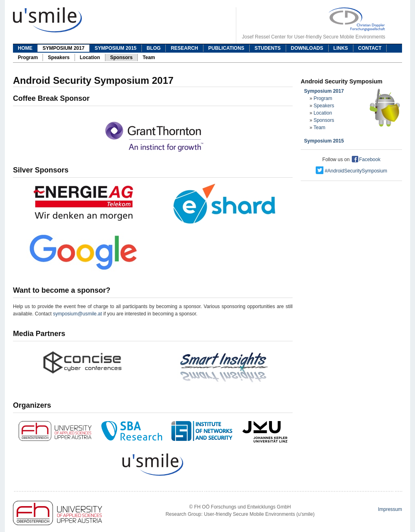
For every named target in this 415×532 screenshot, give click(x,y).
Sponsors (121, 57)
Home (25, 48)
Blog (154, 48)
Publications (226, 48)
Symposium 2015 (115, 48)
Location (90, 57)
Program (28, 57)
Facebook (366, 160)
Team (149, 57)
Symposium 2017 (63, 48)
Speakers (59, 57)
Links (341, 48)
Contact (370, 48)
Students (268, 48)
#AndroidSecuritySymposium (351, 171)
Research (184, 48)
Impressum (390, 509)
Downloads (307, 48)
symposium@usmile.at (78, 314)
